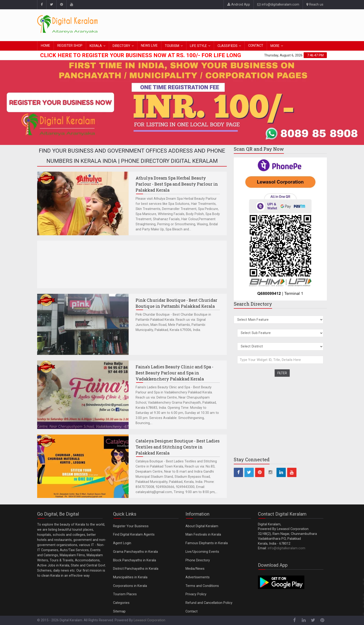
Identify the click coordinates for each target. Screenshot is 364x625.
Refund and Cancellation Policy (209, 603)
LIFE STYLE (198, 46)
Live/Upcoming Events (202, 552)
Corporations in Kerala (130, 586)
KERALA (96, 46)
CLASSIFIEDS (227, 46)
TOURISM (172, 46)
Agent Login (122, 543)
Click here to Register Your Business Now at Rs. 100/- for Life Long (141, 55)
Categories (121, 603)
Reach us (315, 5)
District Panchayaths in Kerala (136, 569)
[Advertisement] (242, 24)
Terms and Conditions (202, 586)
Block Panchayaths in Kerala (135, 560)
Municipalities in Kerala (130, 577)
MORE (275, 46)
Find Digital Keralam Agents (134, 535)
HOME (45, 46)
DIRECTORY (121, 46)
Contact (192, 611)
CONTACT (256, 46)
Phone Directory (198, 560)
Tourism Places (125, 594)
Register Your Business (131, 526)
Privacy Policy (196, 594)
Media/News (195, 569)
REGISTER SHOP (70, 46)
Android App (239, 5)
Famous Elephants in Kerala (207, 543)
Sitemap (119, 611)
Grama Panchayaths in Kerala (135, 552)
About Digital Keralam (202, 526)
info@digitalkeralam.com (278, 5)
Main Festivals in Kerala (203, 535)
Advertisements (198, 577)
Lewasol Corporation (149, 620)
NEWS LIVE (149, 46)
